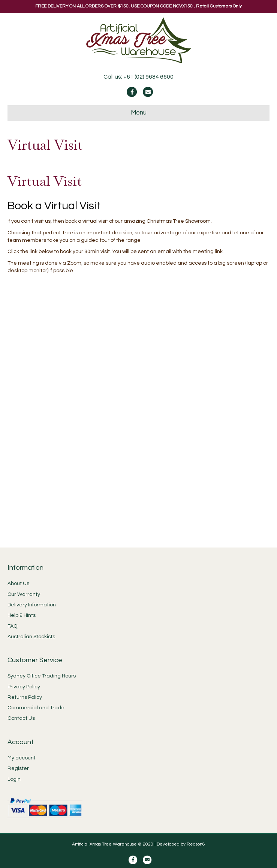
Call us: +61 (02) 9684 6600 (138, 77)
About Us (18, 584)
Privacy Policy (24, 687)
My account (22, 758)
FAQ (12, 626)
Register (18, 768)
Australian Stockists (31, 637)
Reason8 (196, 844)
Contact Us (21, 718)
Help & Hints (22, 615)
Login (14, 779)
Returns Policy (25, 697)
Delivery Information (32, 605)
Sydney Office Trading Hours (42, 676)
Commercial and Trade (36, 708)
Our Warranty (24, 594)
